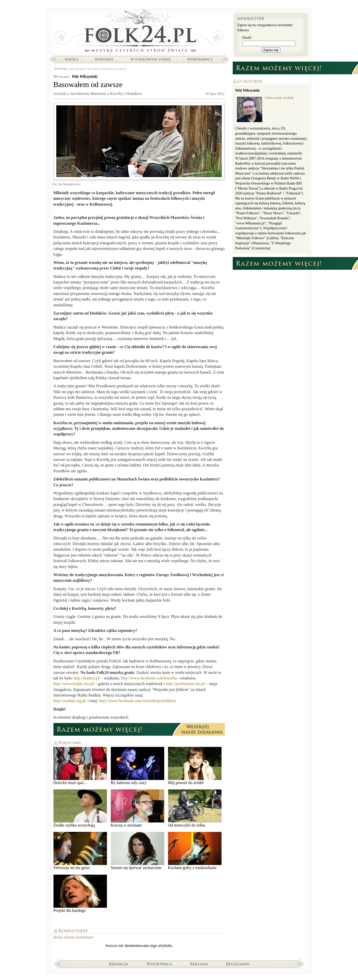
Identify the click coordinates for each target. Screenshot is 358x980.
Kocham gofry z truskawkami (195, 851)
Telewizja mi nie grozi (80, 851)
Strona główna (139, 32)
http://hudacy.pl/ (87, 678)
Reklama (199, 964)
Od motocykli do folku (195, 808)
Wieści (71, 59)
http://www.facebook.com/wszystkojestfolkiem (137, 701)
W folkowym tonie (150, 59)
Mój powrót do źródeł (195, 766)
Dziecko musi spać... (80, 766)
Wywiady (104, 59)
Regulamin (238, 964)
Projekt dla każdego (80, 894)
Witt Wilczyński (85, 76)
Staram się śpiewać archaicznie (137, 851)
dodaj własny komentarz (73, 937)
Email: (247, 38)
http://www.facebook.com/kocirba (149, 678)
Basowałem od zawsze (114, 69)
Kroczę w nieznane (137, 808)
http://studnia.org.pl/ (70, 701)
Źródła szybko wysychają (80, 808)
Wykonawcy (200, 59)
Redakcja (119, 964)
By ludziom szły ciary (137, 766)
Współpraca (159, 964)
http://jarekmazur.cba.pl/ (185, 684)
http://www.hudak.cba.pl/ (74, 684)
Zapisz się (271, 50)
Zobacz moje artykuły (280, 98)
